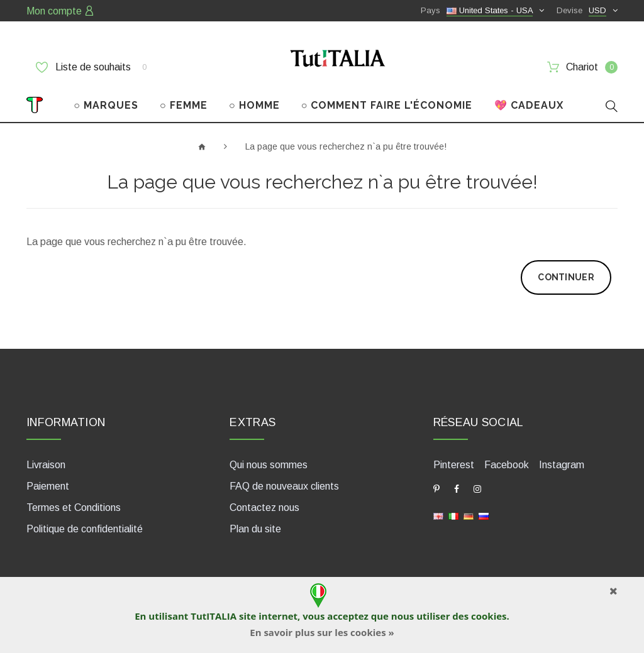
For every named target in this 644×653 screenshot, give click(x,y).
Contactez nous (264, 508)
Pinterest (454, 465)
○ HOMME (254, 105)
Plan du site (255, 529)
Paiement (48, 486)
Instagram (562, 465)
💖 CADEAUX (529, 105)
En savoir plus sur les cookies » (322, 632)
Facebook (507, 465)
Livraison (46, 465)
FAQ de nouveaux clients (284, 486)
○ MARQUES (106, 105)
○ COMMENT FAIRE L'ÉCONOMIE (387, 105)
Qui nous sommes (269, 465)
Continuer (566, 277)
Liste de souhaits (91, 67)
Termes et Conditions (74, 508)
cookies (489, 616)
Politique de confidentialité (85, 529)
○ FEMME (184, 105)
